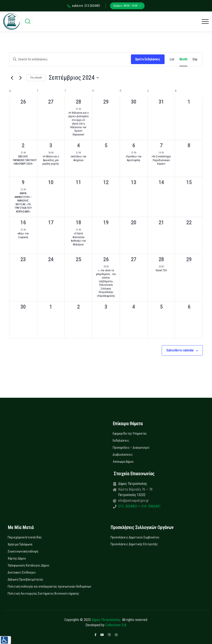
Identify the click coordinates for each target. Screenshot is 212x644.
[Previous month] (12, 78)
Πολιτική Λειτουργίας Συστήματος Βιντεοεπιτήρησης (43, 594)
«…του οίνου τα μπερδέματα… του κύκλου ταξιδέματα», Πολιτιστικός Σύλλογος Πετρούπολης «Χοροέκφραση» (106, 283)
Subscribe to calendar (180, 350)
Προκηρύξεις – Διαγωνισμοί (131, 448)
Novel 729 (161, 270)
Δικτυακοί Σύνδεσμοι (22, 572)
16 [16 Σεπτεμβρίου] (23, 223)
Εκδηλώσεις (121, 441)
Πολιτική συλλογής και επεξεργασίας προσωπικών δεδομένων (49, 586)
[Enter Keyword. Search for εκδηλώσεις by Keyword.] (70, 59)
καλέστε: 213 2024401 (84, 6)
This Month (36, 78)
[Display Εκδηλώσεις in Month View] (183, 59)
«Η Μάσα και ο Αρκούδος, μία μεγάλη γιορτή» (51, 160)
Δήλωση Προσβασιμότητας (25, 579)
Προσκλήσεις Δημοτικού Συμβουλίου (135, 537)
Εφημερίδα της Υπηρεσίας (130, 434)
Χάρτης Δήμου (17, 558)
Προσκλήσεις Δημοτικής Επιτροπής (134, 544)
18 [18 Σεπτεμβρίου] (78, 223)
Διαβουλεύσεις (123, 455)
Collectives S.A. (116, 625)
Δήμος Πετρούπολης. (106, 620)
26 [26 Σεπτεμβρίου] (106, 259)
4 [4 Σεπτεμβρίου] (78, 146)
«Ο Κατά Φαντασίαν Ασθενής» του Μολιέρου (78, 239)
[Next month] (20, 78)
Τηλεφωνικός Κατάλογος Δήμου (28, 565)
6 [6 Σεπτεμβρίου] (134, 146)
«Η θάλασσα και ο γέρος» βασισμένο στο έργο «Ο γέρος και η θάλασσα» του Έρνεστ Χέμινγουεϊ (78, 124)
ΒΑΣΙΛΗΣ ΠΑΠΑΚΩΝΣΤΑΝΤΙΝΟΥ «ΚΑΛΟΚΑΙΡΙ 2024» (25, 160)
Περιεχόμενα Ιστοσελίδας (25, 537)
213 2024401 (128, 506)
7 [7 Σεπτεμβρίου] (161, 146)
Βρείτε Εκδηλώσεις (148, 59)
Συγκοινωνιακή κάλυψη (23, 551)
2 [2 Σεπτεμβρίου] (23, 146)
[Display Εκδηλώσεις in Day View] (195, 59)
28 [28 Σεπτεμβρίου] (161, 259)
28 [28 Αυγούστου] (78, 102)
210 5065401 (150, 506)
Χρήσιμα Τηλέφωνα (20, 544)
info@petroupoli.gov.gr (133, 501)
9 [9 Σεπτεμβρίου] (23, 182)
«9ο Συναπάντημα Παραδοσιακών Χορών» (161, 160)
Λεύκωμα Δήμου (123, 462)
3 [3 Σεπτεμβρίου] (51, 146)
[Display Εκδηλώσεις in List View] (172, 59)
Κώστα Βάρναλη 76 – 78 (135, 489)
